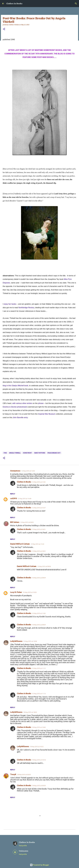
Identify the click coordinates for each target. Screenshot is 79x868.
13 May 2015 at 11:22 (37, 544)
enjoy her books (10, 304)
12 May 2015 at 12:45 (28, 471)
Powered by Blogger (39, 865)
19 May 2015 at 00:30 (24, 774)
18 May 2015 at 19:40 (39, 727)
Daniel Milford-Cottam (20, 544)
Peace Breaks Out (54, 453)
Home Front (27, 453)
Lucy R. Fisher (16, 592)
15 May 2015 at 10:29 (30, 592)
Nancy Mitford (40, 453)
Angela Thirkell (15, 453)
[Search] (76, 4)
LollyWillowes (16, 641)
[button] (4, 29)
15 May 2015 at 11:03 (39, 613)
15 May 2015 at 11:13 (39, 668)
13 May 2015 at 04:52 (27, 522)
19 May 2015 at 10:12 (37, 747)
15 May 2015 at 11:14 (39, 694)
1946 (5, 453)
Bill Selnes (15, 522)
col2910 (14, 498)
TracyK (13, 774)
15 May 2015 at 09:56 (44, 566)
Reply (13, 494)
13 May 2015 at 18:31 (39, 529)
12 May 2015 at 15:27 (39, 508)
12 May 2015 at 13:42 (39, 482)
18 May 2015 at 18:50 (30, 712)
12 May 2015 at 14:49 (24, 499)
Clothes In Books (14, 4)
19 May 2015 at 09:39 (39, 786)
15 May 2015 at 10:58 (30, 641)
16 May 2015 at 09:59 (39, 578)
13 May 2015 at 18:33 (39, 551)
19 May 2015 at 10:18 (39, 760)
